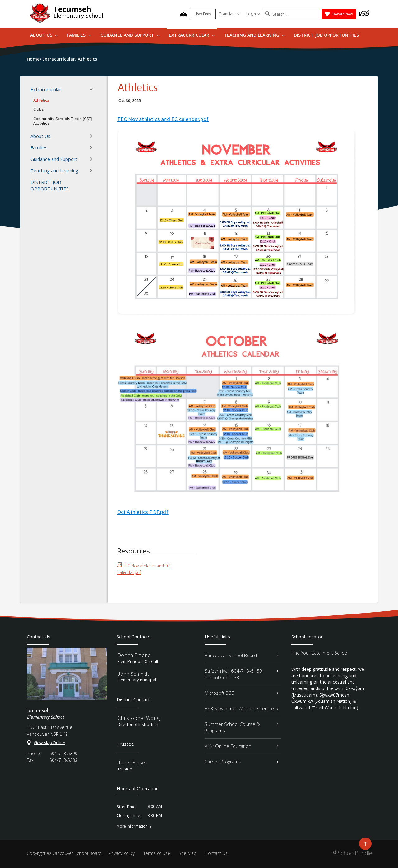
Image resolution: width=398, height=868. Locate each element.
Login (253, 14)
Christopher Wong (139, 718)
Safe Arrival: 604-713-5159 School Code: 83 (241, 674)
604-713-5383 (63, 760)
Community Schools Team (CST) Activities (63, 121)
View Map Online (49, 743)
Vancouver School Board (241, 655)
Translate (229, 14)
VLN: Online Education (241, 746)
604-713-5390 (63, 753)
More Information (132, 826)
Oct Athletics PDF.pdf (143, 512)
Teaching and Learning (254, 35)
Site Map (188, 853)
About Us (44, 35)
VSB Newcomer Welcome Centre (241, 708)
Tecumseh (72, 9)
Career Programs (241, 762)
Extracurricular (192, 35)
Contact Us (216, 853)
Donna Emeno (134, 655)
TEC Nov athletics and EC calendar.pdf (163, 119)
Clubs (39, 109)
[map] (183, 14)
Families (79, 35)
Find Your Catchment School (320, 653)
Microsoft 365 (241, 693)
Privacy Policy (122, 853)
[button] (93, 89)
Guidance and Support (130, 35)
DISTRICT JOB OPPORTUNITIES (326, 35)
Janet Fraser (132, 762)
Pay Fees (204, 14)
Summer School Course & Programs (241, 727)
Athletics (41, 100)
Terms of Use (157, 853)
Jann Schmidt (133, 674)
